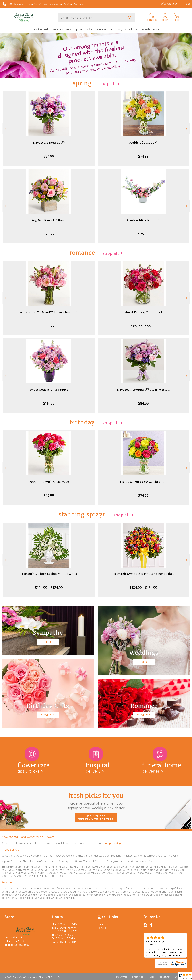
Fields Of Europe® (143, 143)
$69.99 (49, 495)
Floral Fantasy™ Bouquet (143, 312)
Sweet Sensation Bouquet (49, 390)
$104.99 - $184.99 (143, 588)
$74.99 (143, 156)
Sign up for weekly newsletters (96, 818)
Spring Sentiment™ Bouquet (49, 220)
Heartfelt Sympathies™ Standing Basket (143, 574)
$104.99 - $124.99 (49, 588)
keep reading (113, 843)
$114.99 (49, 403)
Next (187, 129)
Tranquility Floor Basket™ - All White (49, 574)
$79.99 (143, 234)
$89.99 (49, 326)
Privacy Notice (138, 977)
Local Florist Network (160, 977)
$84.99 (49, 156)
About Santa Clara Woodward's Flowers (28, 837)
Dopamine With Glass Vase (49, 482)
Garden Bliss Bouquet (143, 220)
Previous (5, 129)
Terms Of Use (120, 977)
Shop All (108, 84)
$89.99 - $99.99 (143, 326)
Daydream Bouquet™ (49, 143)
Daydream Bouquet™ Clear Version (143, 390)
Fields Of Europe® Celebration (143, 482)
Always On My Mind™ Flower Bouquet (49, 312)
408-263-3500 (15, 4)
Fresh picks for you (96, 801)
